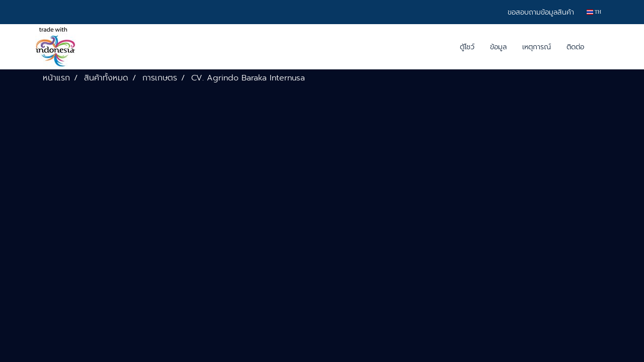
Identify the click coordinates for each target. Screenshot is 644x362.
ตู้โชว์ (467, 47)
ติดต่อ (575, 47)
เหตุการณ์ (537, 47)
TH (594, 12)
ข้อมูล (498, 47)
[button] (601, 47)
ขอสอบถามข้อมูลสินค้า (541, 12)
